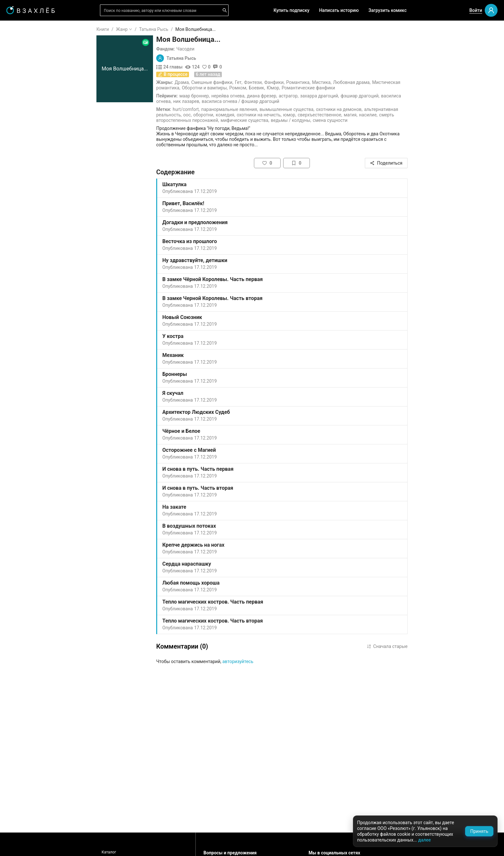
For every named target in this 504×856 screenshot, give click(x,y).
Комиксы (25, 138)
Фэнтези (291, 82)
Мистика (360, 82)
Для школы (28, 206)
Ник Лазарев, (225, 101)
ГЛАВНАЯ (26, 30)
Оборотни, (242, 115)
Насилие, (407, 115)
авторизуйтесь (276, 661)
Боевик (295, 88)
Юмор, (328, 115)
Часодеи (224, 49)
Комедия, (264, 115)
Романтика (336, 82)
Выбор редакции (33, 107)
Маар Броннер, (233, 96)
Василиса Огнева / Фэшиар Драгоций (279, 101)
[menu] (38, 197)
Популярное (28, 149)
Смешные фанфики (250, 82)
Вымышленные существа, (326, 109)
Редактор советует (36, 187)
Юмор (312, 88)
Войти (476, 10)
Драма (220, 82)
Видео (22, 128)
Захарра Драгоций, (358, 96)
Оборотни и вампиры (243, 88)
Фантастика (28, 296)
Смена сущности (369, 120)
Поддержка (24, 844)
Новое (22, 159)
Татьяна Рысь (192, 29)
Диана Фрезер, (301, 96)
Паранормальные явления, (268, 109)
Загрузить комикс (387, 10)
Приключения (30, 337)
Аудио (22, 118)
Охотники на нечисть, (297, 115)
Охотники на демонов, (378, 109)
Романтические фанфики (347, 88)
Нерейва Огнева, (267, 96)
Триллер (24, 317)
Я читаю (24, 48)
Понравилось (30, 68)
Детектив (26, 306)
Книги (141, 29)
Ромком (276, 88)
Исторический (31, 368)
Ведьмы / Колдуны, (329, 120)
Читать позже (30, 79)
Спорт (22, 348)
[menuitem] (38, 30)
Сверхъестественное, (358, 115)
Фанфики (312, 82)
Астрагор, (327, 96)
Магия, (389, 115)
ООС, (226, 115)
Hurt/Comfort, (225, 109)
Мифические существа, (283, 120)
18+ (19, 224)
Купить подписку (292, 10)
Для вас (24, 97)
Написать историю (339, 10)
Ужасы (23, 255)
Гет (277, 82)
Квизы (22, 177)
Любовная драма (390, 82)
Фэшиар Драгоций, (399, 96)
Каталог (147, 852)
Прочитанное (29, 58)
